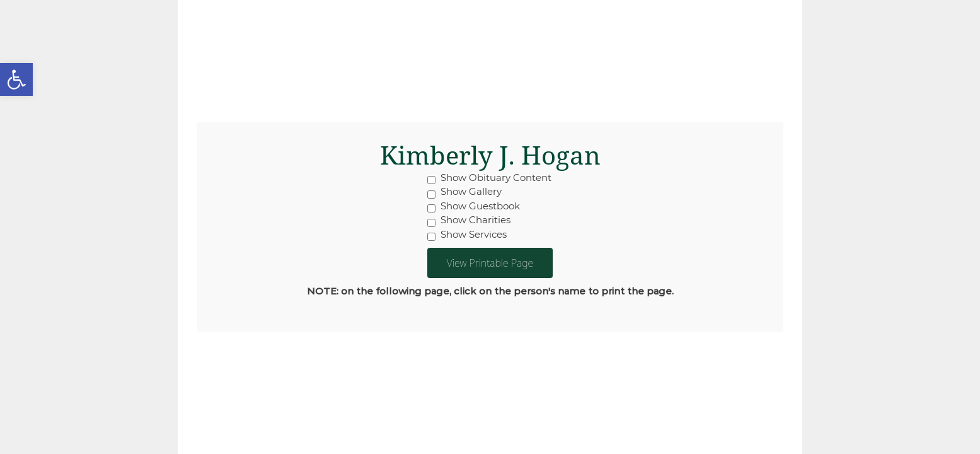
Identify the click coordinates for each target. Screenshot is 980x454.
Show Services (467, 235)
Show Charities (469, 220)
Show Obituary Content (489, 178)
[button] (16, 79)
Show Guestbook (474, 206)
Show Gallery (464, 192)
